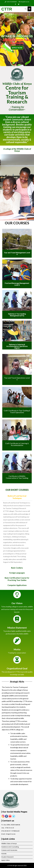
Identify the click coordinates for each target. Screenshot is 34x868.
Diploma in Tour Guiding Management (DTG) (17, 315)
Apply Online (5, 860)
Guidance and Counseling (10, 847)
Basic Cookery (17, 568)
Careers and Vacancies (9, 850)
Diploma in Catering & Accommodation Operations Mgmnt (17, 346)
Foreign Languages (17, 573)
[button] (17, 497)
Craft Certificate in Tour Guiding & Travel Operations (17, 411)
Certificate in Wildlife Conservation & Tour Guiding (17, 477)
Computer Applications (17, 585)
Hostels (4, 854)
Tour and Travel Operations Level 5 (17, 379)
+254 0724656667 (11, 2)
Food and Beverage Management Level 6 (17, 284)
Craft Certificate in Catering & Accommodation (17, 444)
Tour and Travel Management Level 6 (17, 254)
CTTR (7, 9)
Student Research (7, 857)
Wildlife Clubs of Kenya (9, 844)
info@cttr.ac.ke (24, 2)
